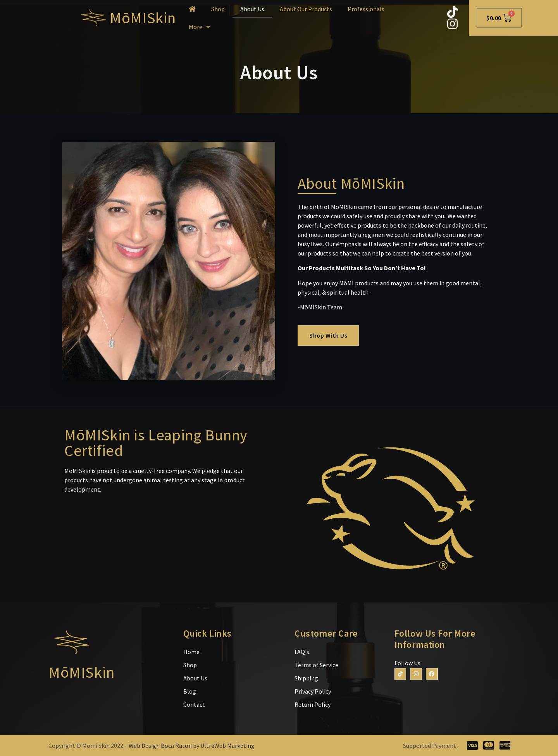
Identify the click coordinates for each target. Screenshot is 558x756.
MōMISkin (143, 18)
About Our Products (306, 9)
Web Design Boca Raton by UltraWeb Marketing (192, 746)
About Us (252, 9)
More (199, 27)
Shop (218, 9)
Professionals (366, 9)
